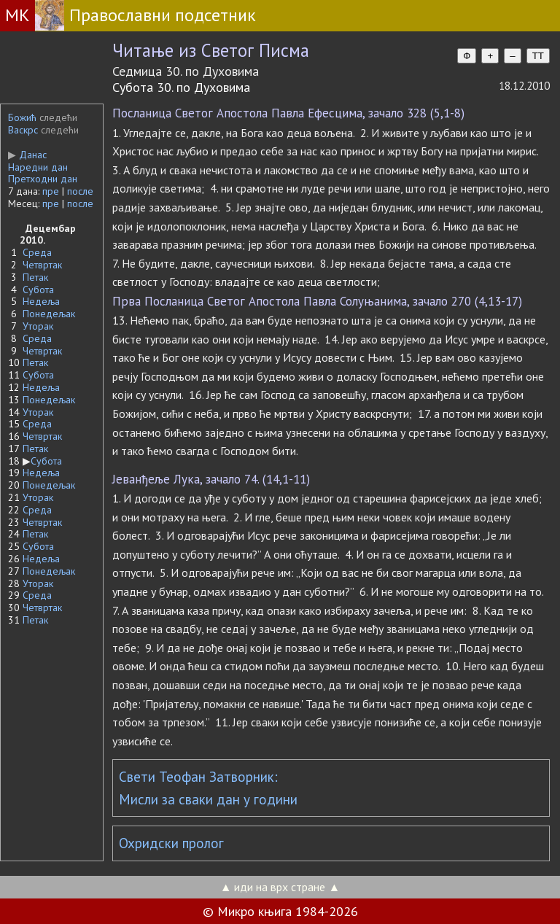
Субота (38, 290)
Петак (35, 277)
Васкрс (23, 130)
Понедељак (49, 314)
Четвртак (42, 265)
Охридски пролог (171, 843)
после (80, 191)
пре (51, 191)
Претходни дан (43, 179)
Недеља (41, 301)
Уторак (38, 326)
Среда (37, 252)
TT (538, 56)
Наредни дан (38, 167)
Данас (27, 155)
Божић (22, 117)
